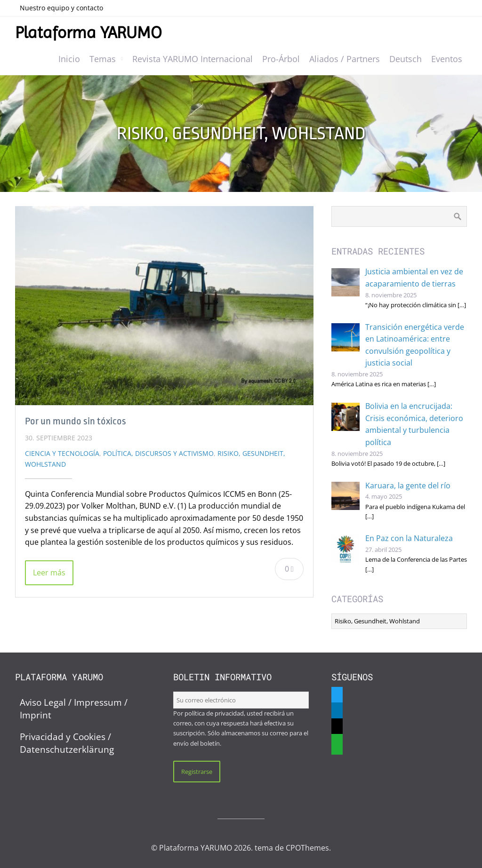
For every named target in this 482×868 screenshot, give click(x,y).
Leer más (49, 573)
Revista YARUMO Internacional (193, 59)
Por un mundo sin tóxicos (76, 421)
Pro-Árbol (281, 59)
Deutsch (406, 59)
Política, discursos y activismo (158, 453)
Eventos (447, 59)
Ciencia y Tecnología (62, 453)
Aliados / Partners (345, 59)
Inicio (69, 59)
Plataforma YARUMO (88, 32)
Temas (103, 59)
